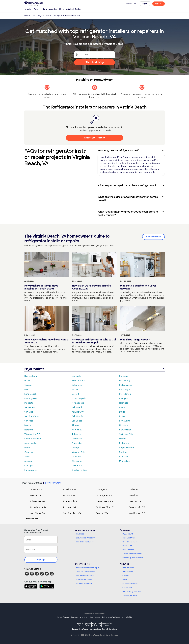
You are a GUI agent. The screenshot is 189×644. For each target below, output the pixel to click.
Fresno (28, 389)
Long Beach (30, 394)
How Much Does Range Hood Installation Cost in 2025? (41, 287)
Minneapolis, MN (71, 501)
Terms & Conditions (109, 629)
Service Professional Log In (88, 568)
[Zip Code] (94, 55)
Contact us (127, 588)
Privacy (80, 624)
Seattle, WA (102, 513)
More (62, 9)
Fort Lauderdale (33, 439)
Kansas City (78, 412)
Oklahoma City (79, 470)
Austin (122, 407)
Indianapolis (30, 470)
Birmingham (31, 376)
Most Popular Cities (32, 483)
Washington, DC (137, 513)
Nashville (124, 403)
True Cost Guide (129, 538)
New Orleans (78, 381)
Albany (75, 425)
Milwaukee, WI (38, 501)
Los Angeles (31, 398)
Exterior (37, 9)
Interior (28, 9)
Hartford (29, 430)
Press (125, 580)
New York (77, 430)
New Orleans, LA (105, 501)
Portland (124, 376)
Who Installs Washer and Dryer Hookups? (138, 287)
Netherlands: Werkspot (111, 617)
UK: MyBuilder (127, 617)
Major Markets (95, 369)
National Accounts (84, 584)
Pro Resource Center (85, 576)
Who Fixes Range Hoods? (135, 340)
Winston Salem (79, 452)
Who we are (128, 572)
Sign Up (158, 3)
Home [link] (27, 16)
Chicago (29, 466)
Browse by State (55, 483)
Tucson (28, 385)
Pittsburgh (124, 389)
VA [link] (34, 16)
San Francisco (31, 416)
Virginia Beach (126, 448)
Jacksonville (30, 443)
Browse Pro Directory (85, 538)
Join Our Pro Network (85, 572)
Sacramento (31, 407)
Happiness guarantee (132, 592)
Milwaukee (125, 461)
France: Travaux (63, 617)
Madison (123, 457)
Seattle (123, 452)
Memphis (124, 398)
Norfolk (123, 439)
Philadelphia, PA (38, 507)
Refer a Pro (127, 546)
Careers (126, 576)
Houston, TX (69, 495)
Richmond (124, 443)
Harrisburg (125, 381)
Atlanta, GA (36, 489)
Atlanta (28, 461)
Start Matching (94, 62)
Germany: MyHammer (79, 617)
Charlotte (77, 439)
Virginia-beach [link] (44, 16)
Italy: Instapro (95, 617)
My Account (128, 534)
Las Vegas (77, 421)
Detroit (75, 394)
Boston (75, 389)
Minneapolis (78, 403)
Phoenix (28, 381)
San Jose (29, 421)
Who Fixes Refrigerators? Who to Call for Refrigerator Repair (94, 341)
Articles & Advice (74, 9)
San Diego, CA (38, 513)
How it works (128, 568)
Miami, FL (134, 495)
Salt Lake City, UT (105, 507)
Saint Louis (77, 416)
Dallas (122, 412)
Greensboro (78, 443)
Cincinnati (77, 457)
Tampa (28, 457)
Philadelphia (125, 385)
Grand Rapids (79, 398)
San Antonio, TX (137, 507)
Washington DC (32, 434)
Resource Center (130, 542)
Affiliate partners (130, 596)
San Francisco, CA (72, 513)
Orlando (29, 452)
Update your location (95, 138)
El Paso (123, 416)
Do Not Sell (96, 624)
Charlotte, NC (70, 489)
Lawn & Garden (50, 9)
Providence (125, 394)
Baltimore (77, 385)
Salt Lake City (126, 434)
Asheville (76, 434)
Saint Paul (77, 407)
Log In (145, 3)
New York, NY (136, 501)
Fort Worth (125, 421)
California (87, 624)
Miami (27, 448)
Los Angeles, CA (104, 495)
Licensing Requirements (133, 558)
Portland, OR (70, 507)
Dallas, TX (134, 489)
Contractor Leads (84, 580)
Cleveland (77, 461)
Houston (123, 425)
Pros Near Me (128, 550)
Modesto (29, 403)
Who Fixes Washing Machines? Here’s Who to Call (46, 341)
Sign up (41, 560)
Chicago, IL (102, 489)
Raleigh (76, 448)
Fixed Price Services (85, 542)
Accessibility (107, 624)
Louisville (76, 376)
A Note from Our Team (132, 554)
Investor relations (130, 584)
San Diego (30, 412)
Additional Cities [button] (33, 519)
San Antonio (125, 430)
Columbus (77, 466)
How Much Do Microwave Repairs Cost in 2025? (92, 287)
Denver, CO (36, 495)
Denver (28, 425)
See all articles (153, 237)
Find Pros (80, 534)
